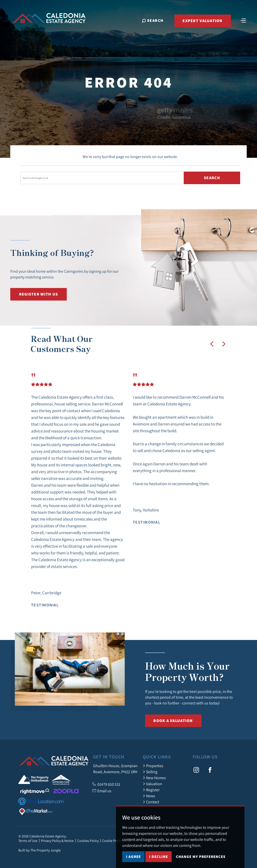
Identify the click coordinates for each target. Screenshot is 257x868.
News (149, 796)
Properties (153, 766)
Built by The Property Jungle (40, 850)
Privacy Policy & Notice (57, 841)
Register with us (39, 294)
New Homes (154, 778)
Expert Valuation (202, 21)
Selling (150, 772)
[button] (212, 344)
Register (151, 790)
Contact (151, 802)
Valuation (152, 784)
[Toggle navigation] (243, 20)
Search (212, 178)
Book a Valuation (173, 721)
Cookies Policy (88, 841)
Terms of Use (28, 841)
